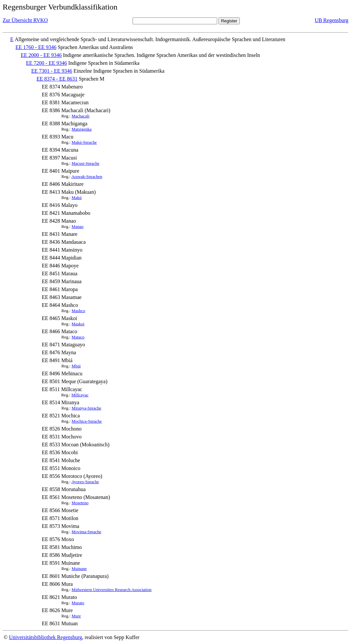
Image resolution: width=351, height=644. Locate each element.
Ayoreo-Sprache (85, 482)
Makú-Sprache (84, 142)
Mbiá (76, 366)
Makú (77, 198)
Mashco (78, 311)
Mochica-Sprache (87, 421)
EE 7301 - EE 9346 (52, 71)
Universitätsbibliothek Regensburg (45, 637)
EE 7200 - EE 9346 (46, 63)
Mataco (78, 337)
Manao (78, 226)
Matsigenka (82, 129)
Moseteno (80, 503)
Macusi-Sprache (86, 163)
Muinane (79, 569)
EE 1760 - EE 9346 (36, 47)
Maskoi (78, 324)
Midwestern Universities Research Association (112, 590)
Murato (78, 603)
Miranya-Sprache (87, 408)
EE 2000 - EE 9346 (41, 55)
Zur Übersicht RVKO (25, 20)
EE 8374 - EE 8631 (57, 79)
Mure (76, 616)
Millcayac (80, 395)
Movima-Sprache (87, 532)
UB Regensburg (332, 20)
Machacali (81, 116)
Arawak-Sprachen (87, 176)
